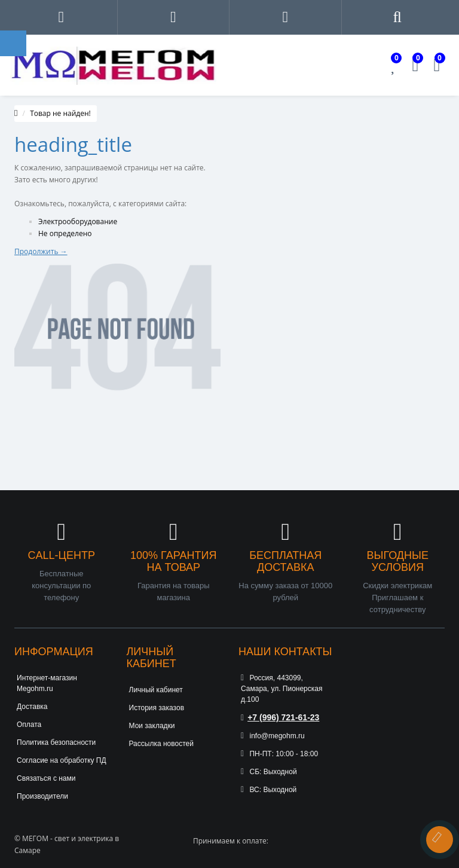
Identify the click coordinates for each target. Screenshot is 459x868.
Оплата (29, 725)
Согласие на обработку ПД (62, 760)
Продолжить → (41, 251)
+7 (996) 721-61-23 (280, 717)
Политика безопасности (56, 742)
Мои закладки (152, 726)
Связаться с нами (46, 778)
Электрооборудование (78, 221)
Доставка (32, 707)
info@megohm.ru (273, 736)
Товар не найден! (60, 113)
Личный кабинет (156, 690)
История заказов (157, 708)
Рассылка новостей (161, 744)
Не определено (65, 233)
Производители (42, 796)
